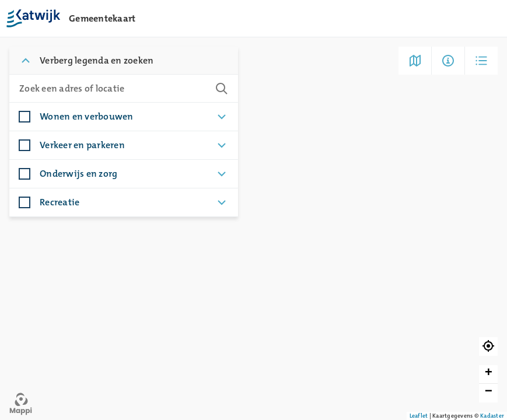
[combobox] (112, 89)
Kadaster (492, 416)
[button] (488, 346)
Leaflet (419, 416)
